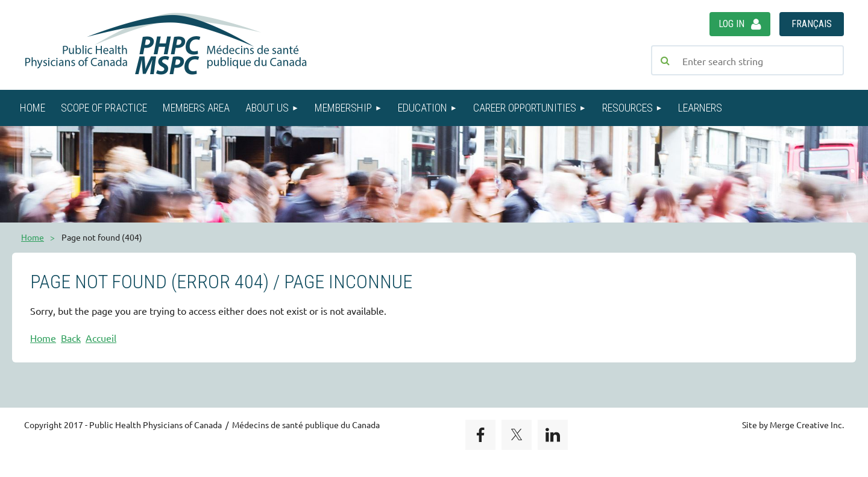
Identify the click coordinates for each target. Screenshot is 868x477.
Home (33, 237)
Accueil (101, 338)
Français (812, 24)
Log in (731, 24)
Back (71, 338)
